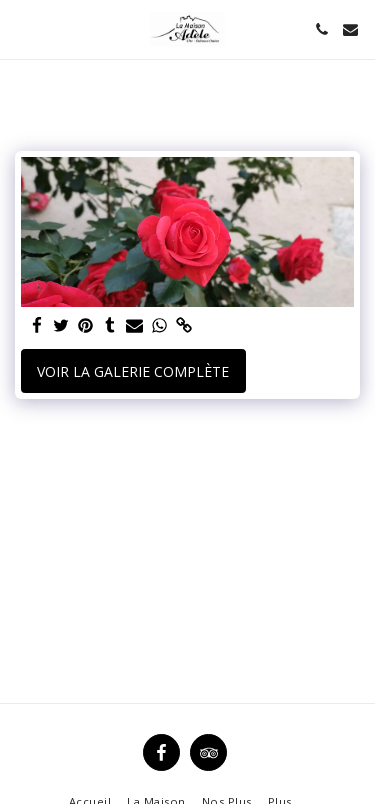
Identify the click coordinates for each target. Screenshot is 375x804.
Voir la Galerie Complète (133, 371)
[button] (22, 28)
